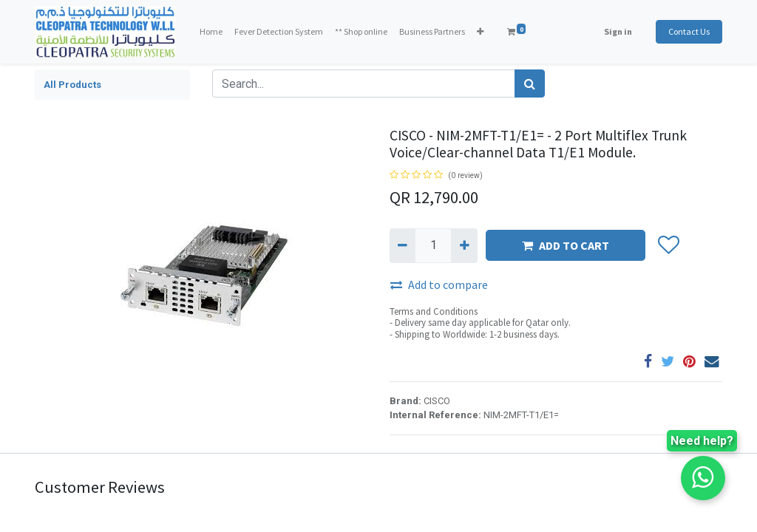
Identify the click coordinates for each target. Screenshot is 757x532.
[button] (480, 32)
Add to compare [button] (439, 284)
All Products (72, 85)
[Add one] (464, 245)
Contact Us (689, 31)
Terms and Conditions (434, 311)
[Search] (530, 83)
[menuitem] (211, 32)
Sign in (618, 31)
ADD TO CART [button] (566, 245)
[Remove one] (403, 245)
